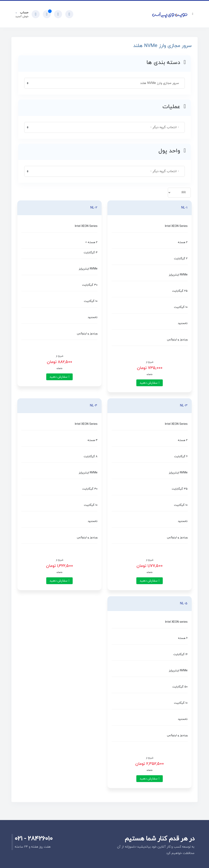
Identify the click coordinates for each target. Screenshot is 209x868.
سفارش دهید (150, 383)
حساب (24, 13)
